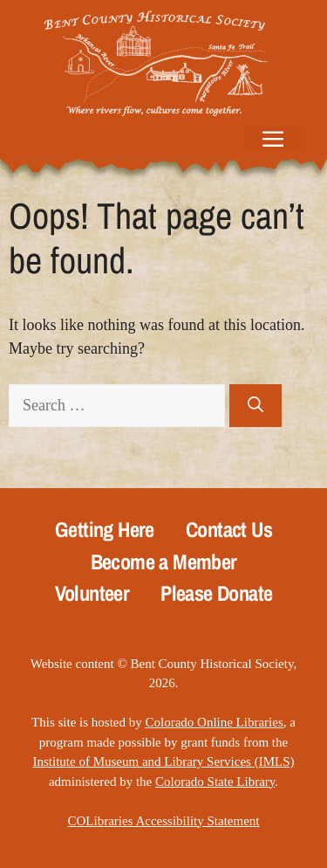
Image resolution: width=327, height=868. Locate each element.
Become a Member (164, 562)
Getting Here (105, 530)
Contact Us (229, 530)
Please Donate (216, 593)
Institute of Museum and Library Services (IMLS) (164, 761)
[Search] (255, 406)
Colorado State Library (215, 782)
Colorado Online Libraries (214, 722)
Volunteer (92, 593)
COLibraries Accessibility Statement (164, 821)
